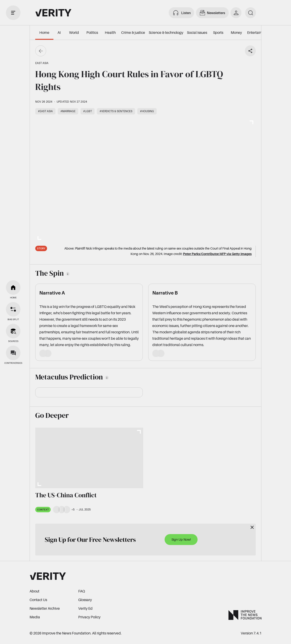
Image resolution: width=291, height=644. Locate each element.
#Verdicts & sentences (116, 111)
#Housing (147, 111)
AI (59, 32)
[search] (251, 13)
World (74, 32)
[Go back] (41, 51)
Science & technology (166, 32)
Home (44, 32)
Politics (92, 32)
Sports (218, 32)
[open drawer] (13, 13)
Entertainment (259, 32)
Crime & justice (133, 32)
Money (236, 32)
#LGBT (88, 111)
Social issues (197, 32)
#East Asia (45, 111)
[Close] (252, 527)
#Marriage (68, 111)
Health (110, 32)
